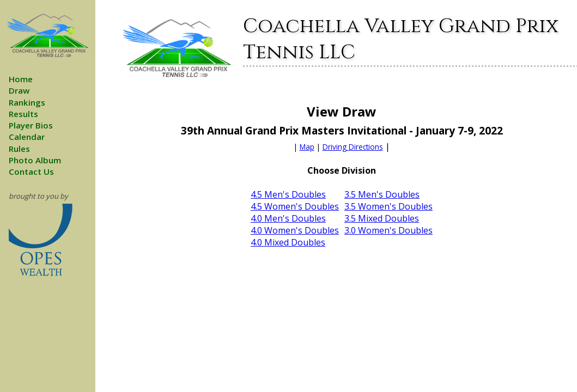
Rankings (27, 102)
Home (21, 79)
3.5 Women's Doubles (388, 206)
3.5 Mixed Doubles (382, 218)
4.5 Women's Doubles (295, 206)
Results (23, 114)
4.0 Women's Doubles (295, 230)
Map (307, 147)
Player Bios (31, 125)
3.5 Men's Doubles (382, 194)
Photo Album (35, 160)
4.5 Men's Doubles (288, 194)
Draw (19, 90)
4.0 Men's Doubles (288, 218)
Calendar (27, 137)
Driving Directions (353, 147)
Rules (19, 149)
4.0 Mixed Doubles (288, 242)
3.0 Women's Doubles (388, 230)
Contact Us (31, 171)
